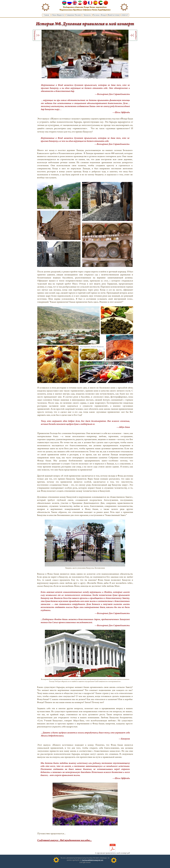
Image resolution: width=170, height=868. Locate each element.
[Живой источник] (114, 15)
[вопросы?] (125, 15)
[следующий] (133, 35)
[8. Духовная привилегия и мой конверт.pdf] (113, 849)
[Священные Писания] (74, 15)
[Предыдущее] (37, 35)
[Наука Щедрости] (58, 15)
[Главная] (46, 15)
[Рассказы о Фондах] (100, 15)
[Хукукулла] (87, 15)
